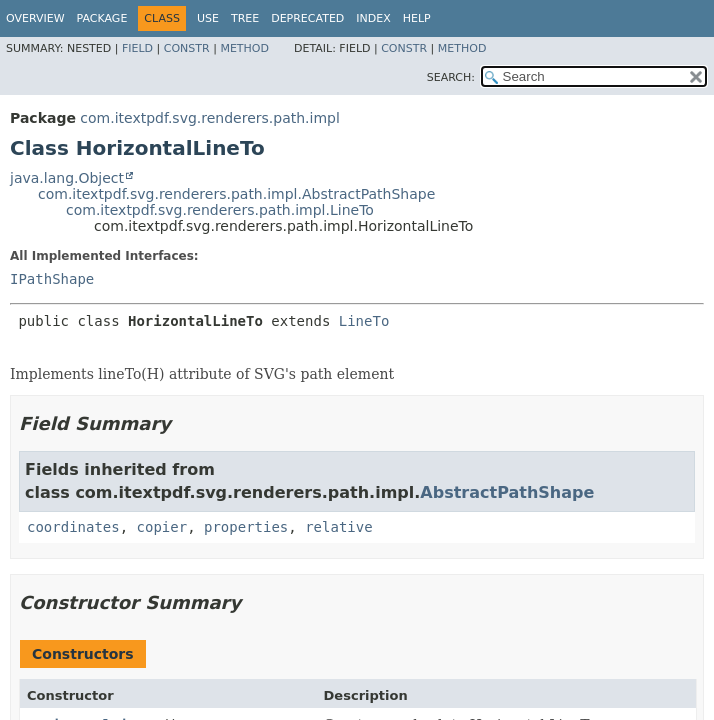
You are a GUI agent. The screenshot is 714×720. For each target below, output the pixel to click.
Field (137, 48)
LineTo (364, 321)
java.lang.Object (67, 178)
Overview (35, 18)
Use (208, 18)
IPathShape (52, 279)
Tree (245, 18)
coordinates (73, 527)
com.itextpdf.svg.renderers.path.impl (210, 118)
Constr (187, 48)
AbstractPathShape (507, 492)
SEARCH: (451, 77)
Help (417, 18)
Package (102, 18)
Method (244, 48)
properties (246, 527)
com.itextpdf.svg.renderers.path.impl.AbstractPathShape (236, 194)
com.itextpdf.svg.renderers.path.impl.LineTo (220, 210)
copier (162, 527)
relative (338, 527)
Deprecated (307, 18)
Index (373, 18)
